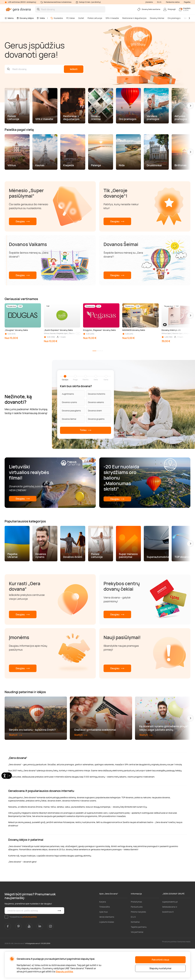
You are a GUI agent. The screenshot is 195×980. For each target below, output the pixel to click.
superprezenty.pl (170, 933)
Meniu (9, 18)
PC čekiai (71, 18)
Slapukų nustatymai (160, 968)
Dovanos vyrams (69, 402)
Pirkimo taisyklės (138, 943)
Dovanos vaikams (96, 402)
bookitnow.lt (168, 943)
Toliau (86, 430)
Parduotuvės (137, 938)
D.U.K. (159, 2)
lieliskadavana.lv (170, 938)
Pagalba (187, 2)
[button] (190, 106)
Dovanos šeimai (69, 419)
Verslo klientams (107, 948)
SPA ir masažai (112, 18)
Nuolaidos (57, 18)
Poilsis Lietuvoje (95, 18)
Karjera (103, 933)
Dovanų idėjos (25, 18)
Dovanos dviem (95, 411)
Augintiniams (68, 394)
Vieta (41, 18)
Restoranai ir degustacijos (134, 18)
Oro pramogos (174, 18)
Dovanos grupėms (96, 419)
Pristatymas (136, 933)
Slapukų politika (64, 972)
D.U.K (133, 948)
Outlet (81, 18)
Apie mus (103, 943)
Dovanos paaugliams (71, 411)
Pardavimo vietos (173, 2)
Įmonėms (149, 2)
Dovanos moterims (97, 394)
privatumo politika (30, 948)
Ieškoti (74, 69)
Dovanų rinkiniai (157, 18)
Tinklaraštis (104, 938)
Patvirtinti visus (160, 960)
